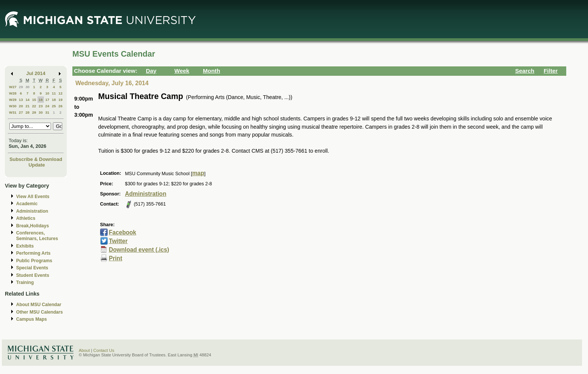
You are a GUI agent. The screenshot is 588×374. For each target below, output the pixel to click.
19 (61, 100)
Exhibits (25, 246)
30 (28, 87)
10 (47, 93)
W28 (13, 93)
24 (47, 106)
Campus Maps (31, 319)
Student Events (33, 275)
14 (28, 100)
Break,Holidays (33, 226)
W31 (13, 112)
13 (21, 100)
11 (54, 93)
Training (25, 282)
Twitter (118, 241)
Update (37, 165)
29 (21, 87)
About (84, 350)
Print (115, 258)
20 (21, 106)
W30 (13, 106)
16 (41, 100)
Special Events (32, 268)
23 (41, 106)
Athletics (26, 218)
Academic (27, 204)
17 (47, 100)
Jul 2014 (36, 73)
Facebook (122, 232)
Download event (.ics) (139, 250)
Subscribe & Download (36, 159)
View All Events (33, 197)
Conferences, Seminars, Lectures (37, 236)
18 (54, 100)
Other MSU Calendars (40, 312)
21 (28, 106)
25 (54, 106)
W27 (13, 87)
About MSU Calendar (39, 305)
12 (61, 93)
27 (21, 112)
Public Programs (34, 261)
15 (34, 100)
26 (61, 106)
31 (47, 112)
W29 (13, 100)
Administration (32, 211)
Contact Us (104, 350)
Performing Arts (33, 253)
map (198, 173)
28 (28, 112)
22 (34, 106)
